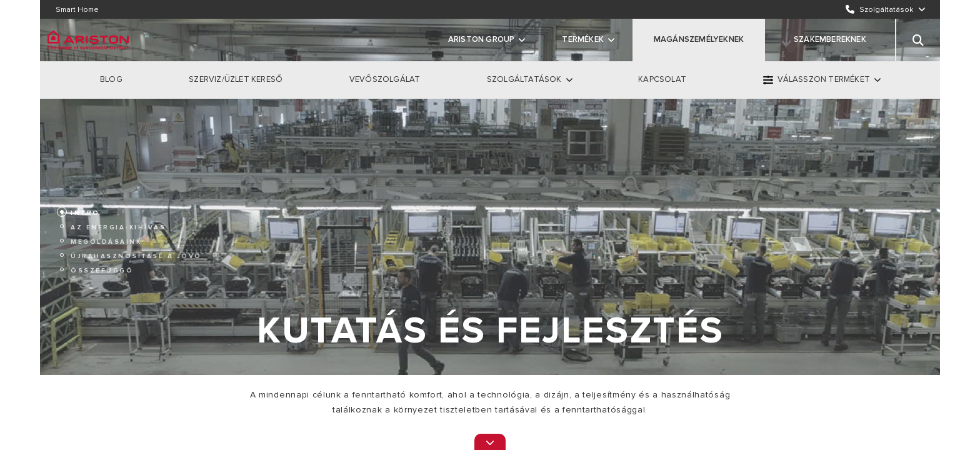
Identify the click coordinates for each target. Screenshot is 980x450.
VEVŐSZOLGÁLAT (385, 79)
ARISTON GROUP (482, 39)
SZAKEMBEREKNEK (830, 39)
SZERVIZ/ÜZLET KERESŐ (236, 79)
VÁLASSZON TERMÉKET (824, 79)
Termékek (583, 39)
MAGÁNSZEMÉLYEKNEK (699, 39)
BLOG (111, 79)
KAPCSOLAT (662, 79)
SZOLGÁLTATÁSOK (524, 79)
